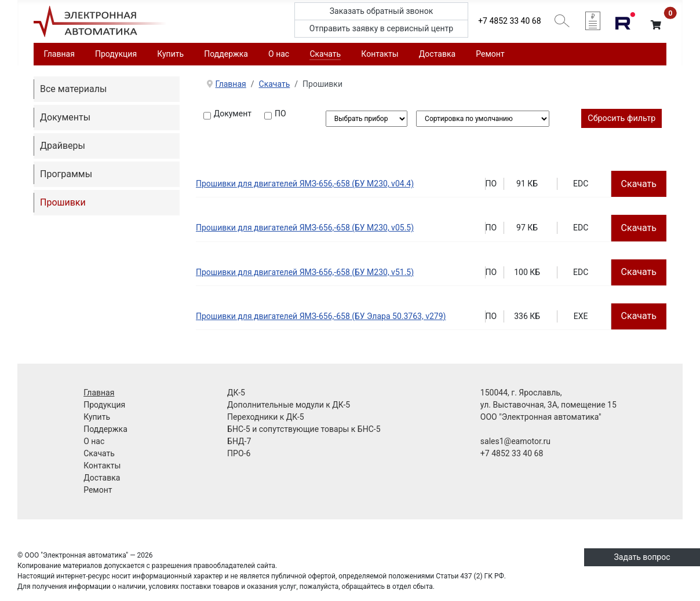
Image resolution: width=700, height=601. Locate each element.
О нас (279, 54)
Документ (233, 113)
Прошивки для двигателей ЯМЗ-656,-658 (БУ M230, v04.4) (305, 184)
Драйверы (63, 146)
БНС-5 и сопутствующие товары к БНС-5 (304, 429)
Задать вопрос (642, 557)
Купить (170, 54)
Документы (65, 117)
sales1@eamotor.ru (515, 441)
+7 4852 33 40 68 (509, 21)
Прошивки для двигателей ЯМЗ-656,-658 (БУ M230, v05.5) (305, 228)
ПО (280, 113)
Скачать (325, 54)
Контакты (380, 54)
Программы (66, 174)
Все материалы (73, 89)
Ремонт (490, 54)
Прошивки (63, 202)
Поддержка (226, 54)
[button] (656, 25)
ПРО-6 (239, 453)
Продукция (116, 54)
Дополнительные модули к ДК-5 (289, 405)
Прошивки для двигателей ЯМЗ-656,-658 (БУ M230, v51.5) (305, 272)
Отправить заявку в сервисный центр (381, 28)
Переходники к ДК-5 (266, 417)
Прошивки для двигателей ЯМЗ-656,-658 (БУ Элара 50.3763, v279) (321, 316)
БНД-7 (239, 441)
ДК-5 (236, 393)
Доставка (437, 54)
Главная (59, 54)
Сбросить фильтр (621, 118)
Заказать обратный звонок (381, 11)
